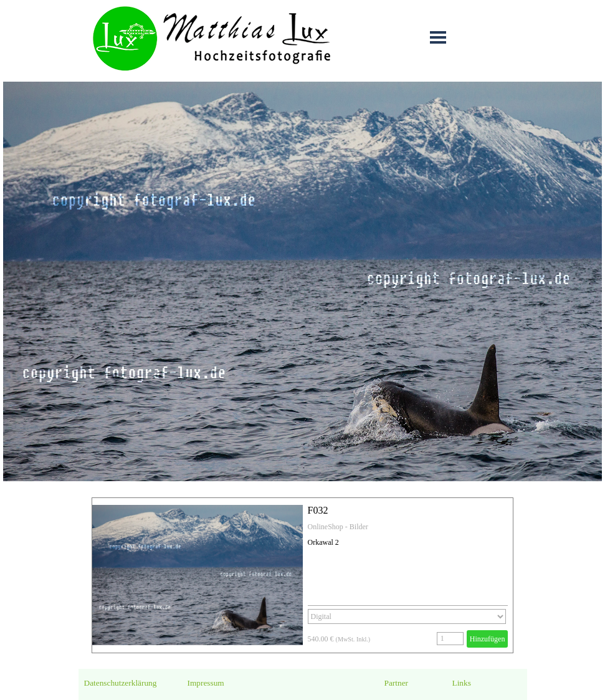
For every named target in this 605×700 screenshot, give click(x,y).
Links (462, 683)
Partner (397, 683)
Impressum (206, 683)
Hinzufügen (488, 639)
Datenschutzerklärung (121, 683)
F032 (318, 510)
